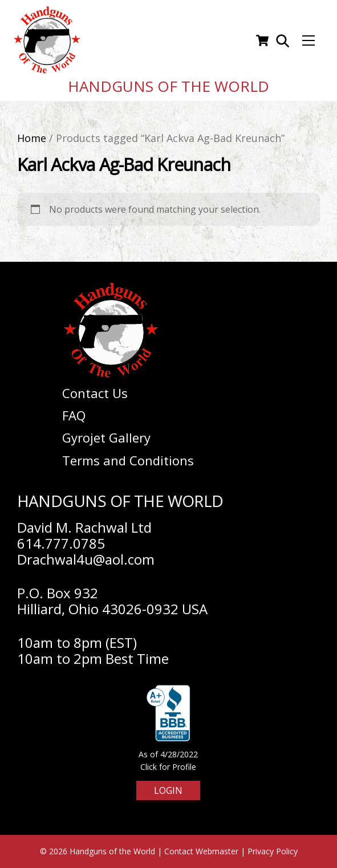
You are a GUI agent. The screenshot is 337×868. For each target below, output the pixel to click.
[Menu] (308, 40)
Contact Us (95, 393)
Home (32, 138)
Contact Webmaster (201, 851)
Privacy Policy (273, 851)
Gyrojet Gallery (106, 437)
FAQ (74, 415)
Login (168, 790)
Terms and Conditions (128, 460)
